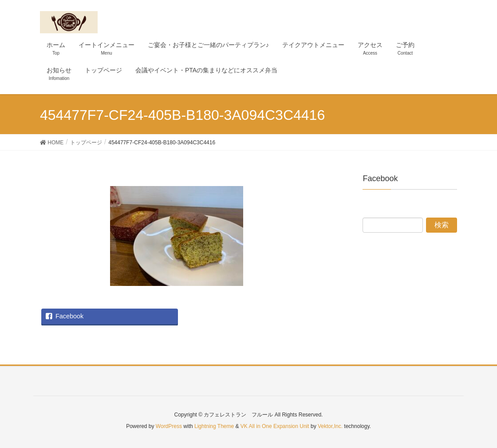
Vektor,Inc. (330, 426)
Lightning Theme (214, 426)
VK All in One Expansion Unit (275, 426)
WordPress (169, 426)
